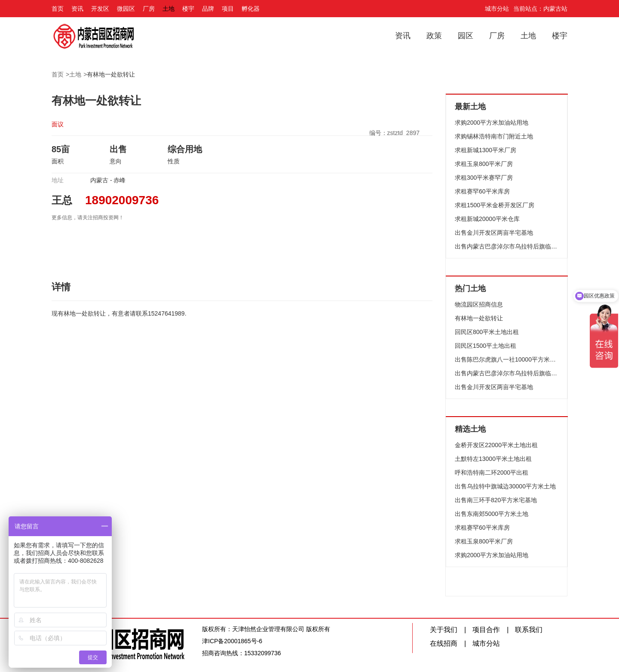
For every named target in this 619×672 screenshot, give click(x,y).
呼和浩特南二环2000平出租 (492, 473)
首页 (58, 9)
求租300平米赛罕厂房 (484, 178)
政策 (434, 36)
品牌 (208, 9)
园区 (466, 36)
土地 (169, 9)
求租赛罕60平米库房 (482, 191)
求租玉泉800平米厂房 (484, 164)
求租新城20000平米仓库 (487, 219)
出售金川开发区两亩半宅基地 (494, 233)
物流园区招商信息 (479, 304)
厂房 (149, 9)
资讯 (77, 9)
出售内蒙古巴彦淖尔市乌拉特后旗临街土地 (507, 246)
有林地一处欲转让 (111, 74)
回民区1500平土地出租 (486, 346)
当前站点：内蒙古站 (540, 9)
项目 (228, 9)
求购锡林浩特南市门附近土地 (494, 136)
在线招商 (444, 643)
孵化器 (251, 9)
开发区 (100, 9)
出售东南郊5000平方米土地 (492, 514)
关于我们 (444, 630)
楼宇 (188, 9)
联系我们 (529, 630)
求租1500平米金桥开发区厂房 (495, 205)
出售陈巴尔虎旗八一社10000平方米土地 (507, 359)
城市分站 (497, 9)
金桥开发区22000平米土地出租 (496, 445)
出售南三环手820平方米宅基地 (496, 500)
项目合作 (486, 630)
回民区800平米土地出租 (487, 332)
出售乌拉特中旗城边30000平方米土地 (505, 486)
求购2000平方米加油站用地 (492, 123)
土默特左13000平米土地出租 (493, 459)
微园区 (126, 9)
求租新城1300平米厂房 (486, 150)
